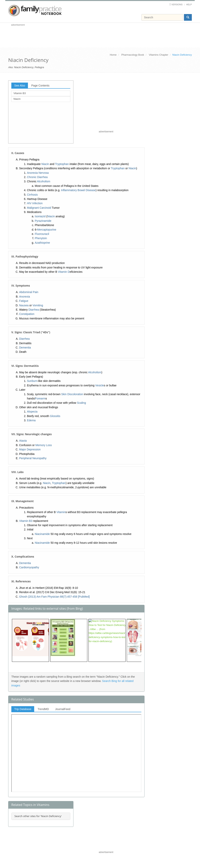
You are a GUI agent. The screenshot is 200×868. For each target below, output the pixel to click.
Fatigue (24, 301)
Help (189, 4)
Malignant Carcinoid (39, 208)
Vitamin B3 (20, 93)
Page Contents (40, 86)
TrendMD (43, 709)
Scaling (81, 403)
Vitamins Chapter (158, 55)
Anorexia (25, 297)
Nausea (24, 305)
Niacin (17, 99)
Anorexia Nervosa (38, 173)
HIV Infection (35, 203)
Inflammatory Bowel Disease (78, 190)
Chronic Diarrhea (37, 177)
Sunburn (32, 381)
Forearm (40, 398)
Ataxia (23, 441)
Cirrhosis (32, 195)
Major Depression (30, 449)
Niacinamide (42, 534)
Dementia (25, 348)
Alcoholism (44, 181)
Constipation (27, 314)
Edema (31, 420)
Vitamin (61, 512)
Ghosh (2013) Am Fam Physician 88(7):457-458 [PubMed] (54, 597)
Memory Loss (44, 445)
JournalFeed (63, 709)
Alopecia (32, 412)
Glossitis (55, 416)
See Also (20, 86)
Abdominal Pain (29, 292)
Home (113, 55)
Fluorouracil (42, 234)
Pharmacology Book (133, 55)
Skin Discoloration (72, 394)
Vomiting (38, 305)
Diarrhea (34, 310)
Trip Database (23, 709)
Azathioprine (42, 243)
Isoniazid (40, 216)
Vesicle (99, 385)
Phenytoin (41, 238)
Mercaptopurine (47, 230)
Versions (177, 4)
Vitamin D (64, 272)
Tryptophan (62, 164)
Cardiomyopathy (29, 567)
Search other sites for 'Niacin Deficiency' (38, 816)
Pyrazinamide (43, 221)
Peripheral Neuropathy (33, 458)
